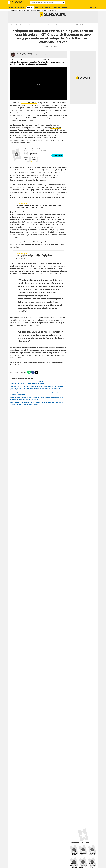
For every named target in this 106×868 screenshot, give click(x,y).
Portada (12, 31)
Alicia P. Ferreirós (21, 60)
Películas (17, 31)
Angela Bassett (51, 179)
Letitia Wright (49, 176)
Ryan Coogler (56, 134)
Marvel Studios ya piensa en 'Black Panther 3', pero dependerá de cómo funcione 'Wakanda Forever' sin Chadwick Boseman (35, 264)
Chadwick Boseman (29, 109)
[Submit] (64, 2)
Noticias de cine (24, 31)
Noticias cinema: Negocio (35, 31)
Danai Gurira (29, 179)
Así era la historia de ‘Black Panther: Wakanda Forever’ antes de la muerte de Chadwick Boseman (38, 213)
